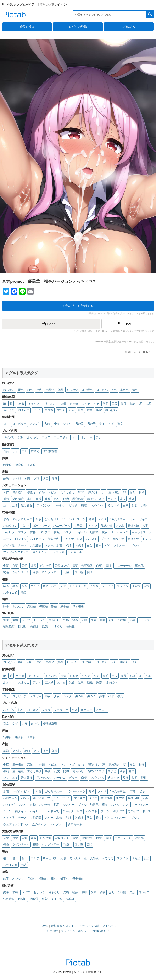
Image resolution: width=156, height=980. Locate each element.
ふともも (9, 410)
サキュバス (50, 586)
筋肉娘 (74, 404)
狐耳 (15, 586)
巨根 (90, 410)
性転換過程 (50, 451)
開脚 (66, 499)
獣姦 (54, 606)
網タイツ (118, 539)
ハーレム (60, 505)
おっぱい (9, 390)
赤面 (27, 479)
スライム (122, 586)
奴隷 (45, 626)
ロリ (6, 424)
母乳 (135, 390)
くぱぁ (53, 492)
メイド (102, 519)
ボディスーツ (41, 526)
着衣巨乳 (53, 539)
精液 (142, 492)
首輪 (33, 532)
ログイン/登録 (78, 27)
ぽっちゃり (35, 404)
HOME (44, 926)
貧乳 (60, 390)
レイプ (26, 620)
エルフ (35, 586)
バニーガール (62, 526)
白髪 (15, 566)
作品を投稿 (27, 27)
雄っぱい (111, 410)
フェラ (46, 437)
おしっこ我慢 (117, 620)
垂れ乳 (125, 390)
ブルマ (135, 545)
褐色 (6, 572)
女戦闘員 (36, 545)
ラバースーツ (77, 519)
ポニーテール (123, 566)
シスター (69, 532)
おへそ (86, 404)
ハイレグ (9, 532)
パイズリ (9, 437)
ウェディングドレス (16, 552)
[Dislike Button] (128, 324)
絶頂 (36, 479)
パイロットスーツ (116, 545)
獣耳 (24, 586)
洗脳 (66, 620)
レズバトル (97, 505)
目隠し (22, 626)
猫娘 (24, 593)
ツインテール (21, 572)
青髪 (75, 566)
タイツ (93, 526)
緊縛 (15, 620)
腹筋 (124, 404)
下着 (133, 519)
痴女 (132, 492)
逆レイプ (144, 620)
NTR (81, 492)
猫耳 (6, 586)
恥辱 (55, 479)
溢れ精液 (18, 499)
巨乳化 (50, 390)
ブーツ (105, 539)
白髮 (99, 566)
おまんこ (24, 410)
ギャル (82, 532)
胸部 (99, 410)
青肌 (108, 566)
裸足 (57, 532)
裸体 (132, 499)
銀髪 (34, 566)
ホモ (24, 451)
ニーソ (8, 539)
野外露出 (18, 492)
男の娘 (79, 424)
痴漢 (84, 505)
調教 (103, 620)
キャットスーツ (142, 532)
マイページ (109, 926)
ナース (22, 545)
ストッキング (120, 532)
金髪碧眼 (87, 566)
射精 (6, 499)
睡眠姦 (70, 626)
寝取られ (93, 492)
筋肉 (133, 404)
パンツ (25, 526)
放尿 (93, 620)
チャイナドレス (73, 539)
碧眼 (89, 572)
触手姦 (65, 606)
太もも (61, 410)
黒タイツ (133, 539)
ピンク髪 (45, 566)
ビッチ (73, 505)
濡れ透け (114, 492)
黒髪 (24, 566)
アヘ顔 (17, 479)
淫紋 (92, 519)
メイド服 (9, 545)
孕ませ (112, 499)
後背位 (19, 465)
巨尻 (115, 404)
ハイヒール (37, 539)
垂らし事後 (34, 499)
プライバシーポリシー (75, 931)
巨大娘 (49, 410)
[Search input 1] (110, 14)
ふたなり (18, 606)
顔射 (21, 437)
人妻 (145, 526)
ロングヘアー (51, 572)
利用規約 (52, 931)
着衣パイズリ (96, 499)
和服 (68, 545)
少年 (102, 424)
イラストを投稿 (89, 926)
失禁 (132, 620)
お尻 (148, 404)
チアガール (75, 552)
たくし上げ (10, 505)
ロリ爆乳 (87, 390)
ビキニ (143, 519)
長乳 (114, 390)
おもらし (54, 620)
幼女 (48, 424)
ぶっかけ (33, 437)
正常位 (31, 465)
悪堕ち (31, 492)
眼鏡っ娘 (133, 526)
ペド (111, 424)
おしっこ (39, 620)
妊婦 (63, 404)
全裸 (6, 492)
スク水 (120, 526)
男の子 (91, 424)
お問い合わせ (101, 931)
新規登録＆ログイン (64, 926)
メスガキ (36, 424)
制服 (39, 519)
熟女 (120, 424)
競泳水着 (106, 526)
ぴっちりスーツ (55, 519)
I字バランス (43, 505)
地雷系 (94, 532)
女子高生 (80, 526)
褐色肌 (139, 566)
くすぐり (57, 626)
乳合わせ (78, 499)
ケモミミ (108, 586)
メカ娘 (136, 586)
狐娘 (146, 586)
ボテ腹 (20, 404)
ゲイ (15, 451)
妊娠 (42, 492)
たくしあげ (67, 492)
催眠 (84, 620)
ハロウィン (10, 526)
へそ (96, 404)
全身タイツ (39, 552)
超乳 (30, 390)
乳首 (72, 410)
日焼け (67, 572)
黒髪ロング (62, 566)
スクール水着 (53, 545)
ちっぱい (72, 390)
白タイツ (21, 539)
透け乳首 (27, 505)
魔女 (105, 532)
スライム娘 (10, 593)
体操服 (79, 545)
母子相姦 (78, 606)
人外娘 (94, 586)
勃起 (135, 505)
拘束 (6, 620)
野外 (144, 505)
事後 (48, 499)
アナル (37, 410)
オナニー (87, 437)
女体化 (35, 451)
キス (75, 437)
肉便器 (34, 626)
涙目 (45, 479)
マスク (22, 532)
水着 (6, 519)
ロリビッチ (19, 424)
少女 (57, 424)
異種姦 (31, 606)
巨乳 (39, 390)
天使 (63, 586)
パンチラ (45, 532)
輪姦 (75, 620)
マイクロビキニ (22, 519)
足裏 (81, 410)
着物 (99, 545)
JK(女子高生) (118, 519)
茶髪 (36, 572)
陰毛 (105, 404)
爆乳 (21, 390)
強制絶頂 (9, 626)
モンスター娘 (78, 586)
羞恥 (6, 479)
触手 (6, 606)
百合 (6, 451)
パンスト (92, 539)
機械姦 (43, 606)
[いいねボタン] (51, 324)
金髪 (6, 566)
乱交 (57, 499)
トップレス (57, 552)
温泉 (122, 499)
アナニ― (101, 437)
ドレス (147, 539)
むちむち (51, 404)
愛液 (126, 505)
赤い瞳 (79, 572)
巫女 (89, 545)
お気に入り (129, 27)
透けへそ (114, 505)
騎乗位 (8, 465)
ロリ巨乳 (102, 390)
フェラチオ (61, 437)
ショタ (67, 424)
